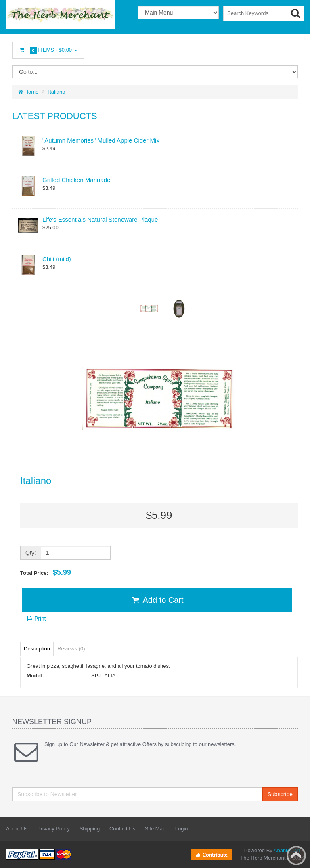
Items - (48, 50)
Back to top (296, 855)
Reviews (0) (71, 649)
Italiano (57, 92)
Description (37, 649)
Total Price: (46, 572)
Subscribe (280, 794)
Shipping (90, 829)
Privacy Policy (53, 829)
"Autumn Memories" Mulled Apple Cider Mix (101, 140)
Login (182, 829)
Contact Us (122, 829)
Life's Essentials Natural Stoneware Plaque (100, 219)
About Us (17, 829)
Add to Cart (157, 600)
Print (36, 619)
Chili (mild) (57, 259)
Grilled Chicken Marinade (76, 180)
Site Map (155, 829)
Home (28, 92)
